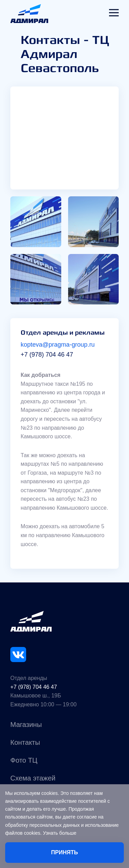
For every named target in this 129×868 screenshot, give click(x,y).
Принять (65, 852)
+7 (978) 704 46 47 (34, 687)
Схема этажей (33, 778)
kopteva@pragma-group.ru (58, 345)
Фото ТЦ (24, 760)
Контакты (25, 742)
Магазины (26, 725)
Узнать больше (60, 833)
